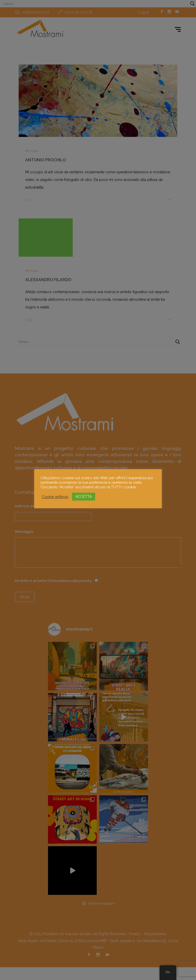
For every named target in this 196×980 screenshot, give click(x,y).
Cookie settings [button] (55, 497)
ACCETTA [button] (84, 496)
